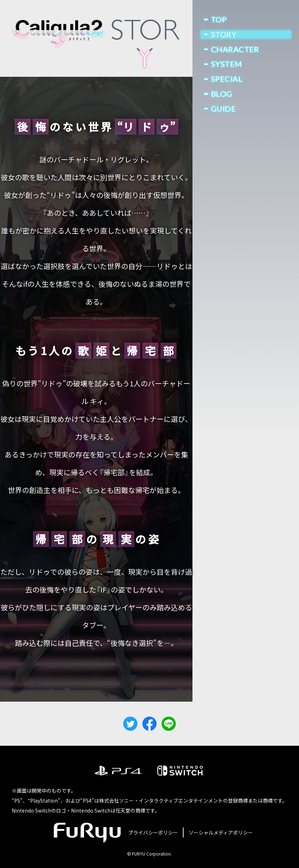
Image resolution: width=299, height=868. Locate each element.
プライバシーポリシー (153, 832)
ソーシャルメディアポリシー (221, 832)
